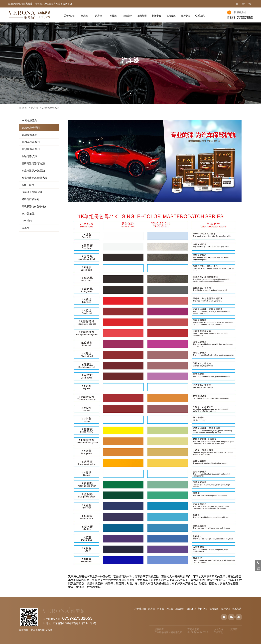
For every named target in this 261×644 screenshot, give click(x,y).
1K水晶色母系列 (31, 142)
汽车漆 (35, 108)
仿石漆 (49, 630)
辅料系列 (27, 221)
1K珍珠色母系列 (31, 149)
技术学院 (225, 609)
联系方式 (237, 609)
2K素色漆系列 (29, 120)
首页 (23, 108)
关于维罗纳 (140, 609)
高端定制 (180, 609)
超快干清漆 (28, 185)
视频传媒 (214, 609)
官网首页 (67, 4)
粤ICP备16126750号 (198, 632)
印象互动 (218, 632)
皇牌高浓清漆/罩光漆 (33, 163)
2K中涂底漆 (28, 214)
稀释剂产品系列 (30, 199)
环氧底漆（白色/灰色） (34, 206)
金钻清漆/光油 (29, 156)
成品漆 (25, 228)
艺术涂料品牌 (38, 630)
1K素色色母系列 (51, 108)
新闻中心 (203, 609)
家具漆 (151, 609)
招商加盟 (191, 609)
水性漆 (169, 609)
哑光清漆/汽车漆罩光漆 (34, 178)
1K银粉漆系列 (29, 135)
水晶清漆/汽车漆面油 (33, 171)
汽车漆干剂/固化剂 (32, 192)
